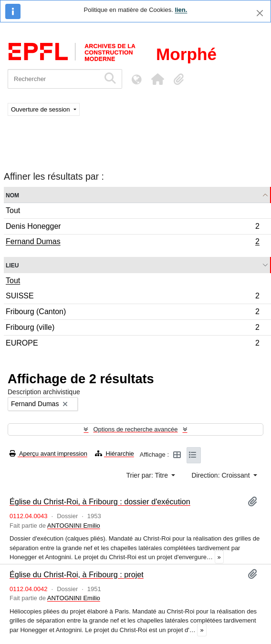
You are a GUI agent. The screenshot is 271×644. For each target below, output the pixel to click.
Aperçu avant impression (48, 454)
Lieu (12, 265)
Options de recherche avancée (135, 429)
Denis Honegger (132, 228)
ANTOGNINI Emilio (74, 526)
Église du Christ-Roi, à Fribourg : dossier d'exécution (100, 501)
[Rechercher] (54, 79)
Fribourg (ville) (132, 329)
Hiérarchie (115, 454)
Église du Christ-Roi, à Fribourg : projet (77, 574)
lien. (181, 10)
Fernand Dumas (132, 243)
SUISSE (132, 297)
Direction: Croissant (221, 475)
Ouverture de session (41, 109)
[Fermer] (260, 13)
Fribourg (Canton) (132, 313)
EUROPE (132, 344)
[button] (157, 79)
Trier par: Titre (148, 475)
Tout (13, 210)
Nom (12, 195)
